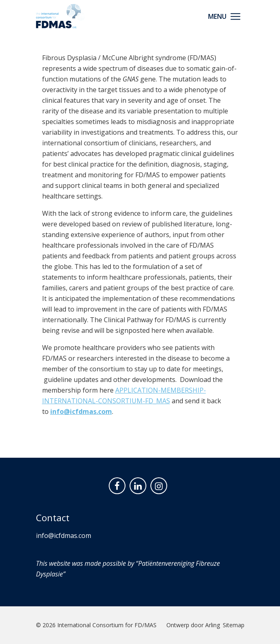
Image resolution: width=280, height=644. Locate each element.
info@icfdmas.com (81, 411)
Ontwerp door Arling (193, 625)
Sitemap (234, 625)
